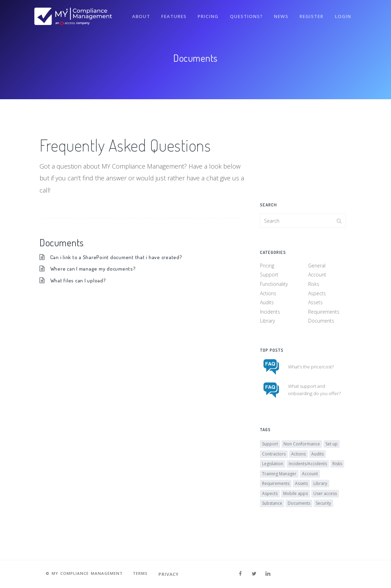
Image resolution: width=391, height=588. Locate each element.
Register (310, 13)
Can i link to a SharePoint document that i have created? (119, 257)
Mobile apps (296, 496)
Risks (314, 285)
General (317, 267)
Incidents (270, 313)
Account (317, 276)
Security (323, 506)
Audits (267, 304)
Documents (321, 322)
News (279, 13)
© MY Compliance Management (83, 574)
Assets (315, 304)
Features (169, 13)
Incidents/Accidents (308, 467)
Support (269, 276)
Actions (268, 294)
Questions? (243, 13)
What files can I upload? (79, 280)
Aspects (317, 294)
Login (342, 13)
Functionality (274, 285)
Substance (272, 506)
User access (325, 496)
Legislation (273, 467)
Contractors (274, 457)
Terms (145, 574)
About (135, 13)
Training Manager (279, 476)
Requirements (324, 313)
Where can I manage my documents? (95, 268)
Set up (332, 447)
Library (267, 322)
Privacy (175, 574)
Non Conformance (302, 447)
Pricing (204, 13)
